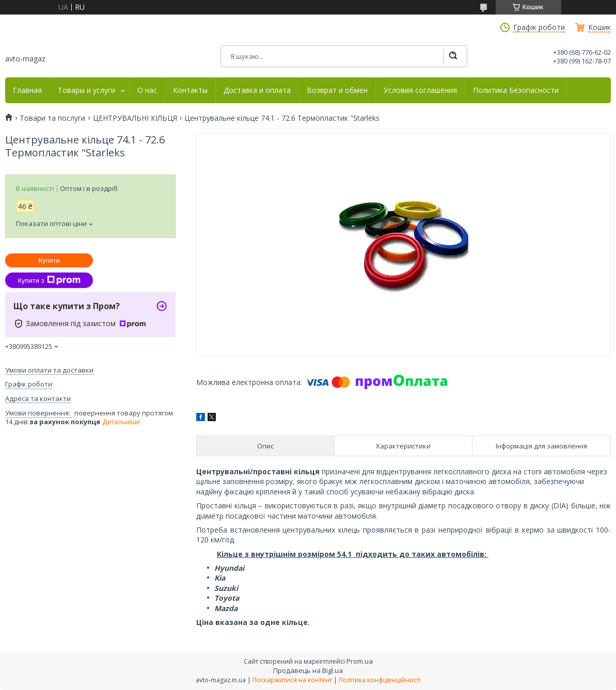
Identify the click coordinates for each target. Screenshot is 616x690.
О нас (147, 90)
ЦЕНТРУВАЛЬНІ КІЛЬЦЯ (135, 118)
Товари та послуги (52, 118)
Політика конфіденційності (380, 680)
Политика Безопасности (516, 90)
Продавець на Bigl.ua (308, 670)
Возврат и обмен (337, 90)
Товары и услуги (86, 90)
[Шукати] (453, 56)
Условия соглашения (420, 90)
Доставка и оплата (257, 90)
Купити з (49, 280)
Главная (27, 90)
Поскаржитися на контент (292, 680)
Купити (49, 260)
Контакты (190, 90)
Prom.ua (360, 661)
